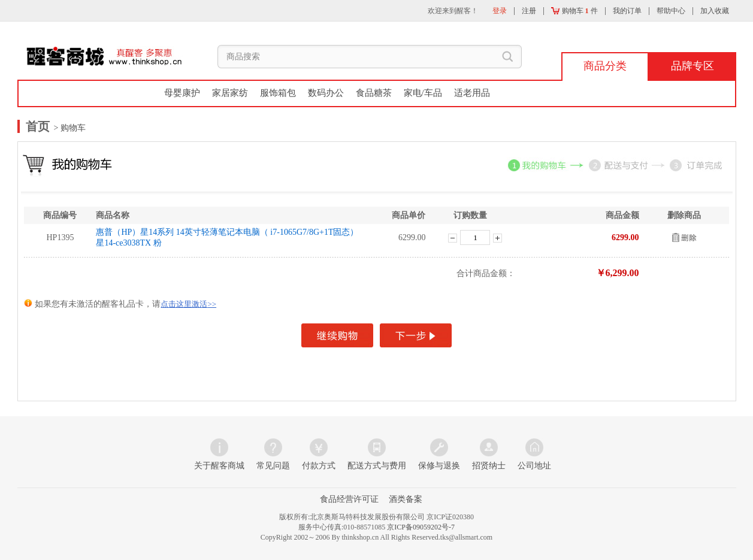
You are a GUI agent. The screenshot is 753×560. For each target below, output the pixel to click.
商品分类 (605, 66)
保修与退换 (439, 466)
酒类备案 (406, 499)
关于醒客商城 (219, 466)
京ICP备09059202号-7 (421, 527)
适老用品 (472, 93)
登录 (500, 11)
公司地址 (534, 466)
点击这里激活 (188, 304)
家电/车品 (423, 93)
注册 (529, 11)
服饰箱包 (278, 93)
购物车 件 (574, 11)
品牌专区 (692, 66)
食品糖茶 (374, 93)
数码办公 (326, 93)
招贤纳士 (489, 466)
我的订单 (627, 11)
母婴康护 (182, 93)
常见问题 (273, 466)
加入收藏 (715, 11)
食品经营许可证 (349, 499)
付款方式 (319, 466)
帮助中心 (671, 11)
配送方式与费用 (377, 466)
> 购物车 (69, 128)
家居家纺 (230, 93)
